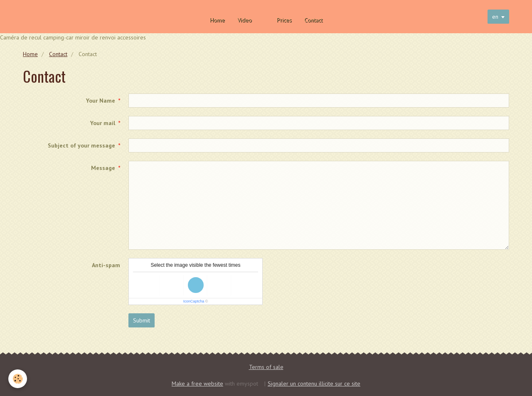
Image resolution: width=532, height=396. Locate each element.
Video (245, 20)
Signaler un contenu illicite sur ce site (314, 384)
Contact (313, 20)
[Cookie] (18, 379)
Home (217, 20)
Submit (142, 320)
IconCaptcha (194, 301)
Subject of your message (81, 145)
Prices (284, 20)
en (495, 17)
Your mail (103, 123)
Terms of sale (266, 367)
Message (103, 168)
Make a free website (197, 384)
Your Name (101, 101)
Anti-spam (106, 265)
